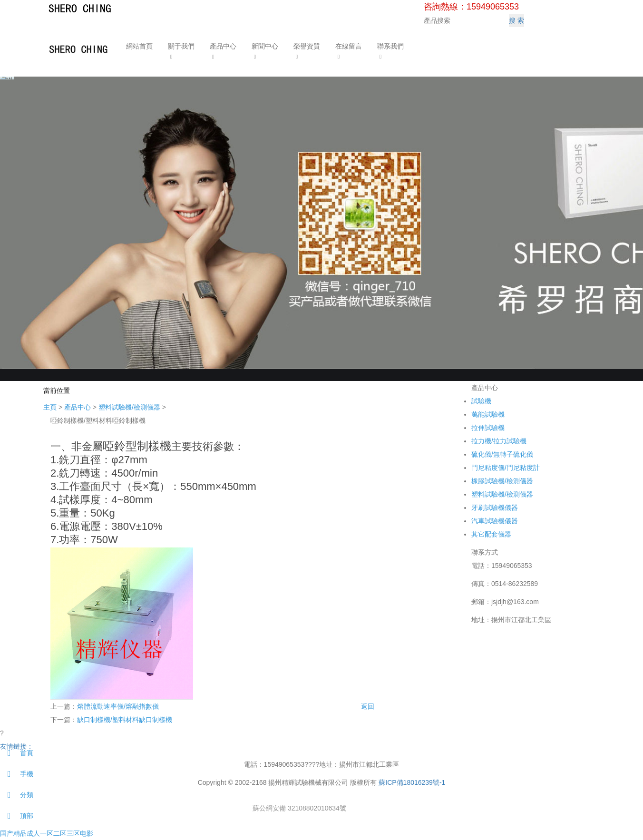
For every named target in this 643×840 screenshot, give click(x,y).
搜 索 (516, 20)
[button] (180, 56)
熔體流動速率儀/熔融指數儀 (118, 706)
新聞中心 (264, 46)
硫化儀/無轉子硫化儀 (502, 454)
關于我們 (180, 46)
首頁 (17, 753)
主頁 (50, 407)
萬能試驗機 (488, 414)
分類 (17, 795)
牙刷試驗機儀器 (495, 508)
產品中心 (222, 46)
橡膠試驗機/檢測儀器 (502, 481)
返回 (368, 706)
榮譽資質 (306, 46)
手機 (17, 774)
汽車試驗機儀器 (495, 521)
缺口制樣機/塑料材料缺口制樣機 (125, 720)
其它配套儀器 (491, 534)
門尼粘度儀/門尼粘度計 (506, 468)
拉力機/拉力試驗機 (499, 441)
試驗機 (481, 401)
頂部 (17, 816)
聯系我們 (390, 46)
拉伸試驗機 (488, 428)
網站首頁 (138, 46)
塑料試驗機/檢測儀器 (129, 407)
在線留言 (348, 46)
